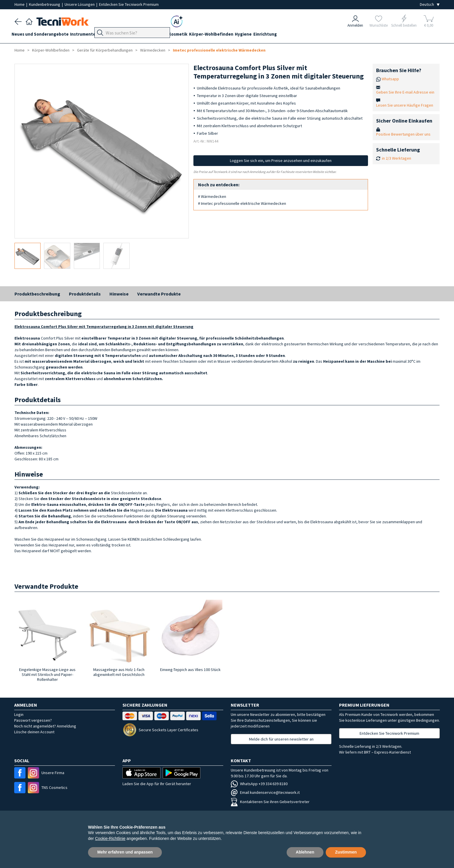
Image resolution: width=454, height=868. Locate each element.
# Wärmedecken (212, 196)
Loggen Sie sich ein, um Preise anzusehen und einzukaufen (281, 161)
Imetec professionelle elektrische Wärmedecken (219, 50)
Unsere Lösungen (80, 4)
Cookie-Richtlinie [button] (110, 838)
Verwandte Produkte (159, 294)
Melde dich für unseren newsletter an (281, 739)
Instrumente (89, 35)
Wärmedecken (153, 50)
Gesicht (177, 35)
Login (19, 714)
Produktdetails (85, 294)
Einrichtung (295, 35)
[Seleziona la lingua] (430, 4)
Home (20, 4)
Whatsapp (390, 79)
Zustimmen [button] (346, 852)
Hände (158, 35)
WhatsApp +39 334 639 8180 (259, 784)
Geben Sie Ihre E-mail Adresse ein (405, 92)
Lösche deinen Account (34, 732)
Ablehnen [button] (305, 852)
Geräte (113, 35)
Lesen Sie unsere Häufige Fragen (405, 105)
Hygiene (270, 35)
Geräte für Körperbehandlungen (105, 50)
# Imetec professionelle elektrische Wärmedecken (242, 203)
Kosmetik (199, 35)
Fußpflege (136, 35)
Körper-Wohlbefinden (235, 35)
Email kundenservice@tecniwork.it (265, 792)
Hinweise (119, 294)
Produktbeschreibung (37, 294)
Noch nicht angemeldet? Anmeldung (45, 726)
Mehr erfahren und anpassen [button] (125, 852)
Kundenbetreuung (45, 4)
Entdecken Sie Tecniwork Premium (129, 4)
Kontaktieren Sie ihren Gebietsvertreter (270, 802)
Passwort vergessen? (33, 720)
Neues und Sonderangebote (43, 35)
